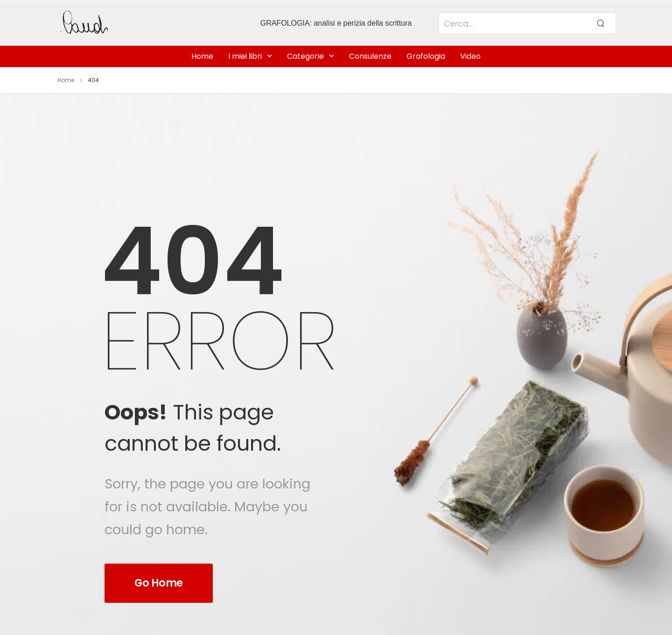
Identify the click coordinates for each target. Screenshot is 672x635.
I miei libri (245, 56)
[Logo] (122, 23)
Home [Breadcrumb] (66, 80)
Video (470, 56)
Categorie (305, 56)
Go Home (158, 583)
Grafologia (426, 56)
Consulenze (370, 56)
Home (202, 56)
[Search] (512, 28)
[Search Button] (601, 23)
